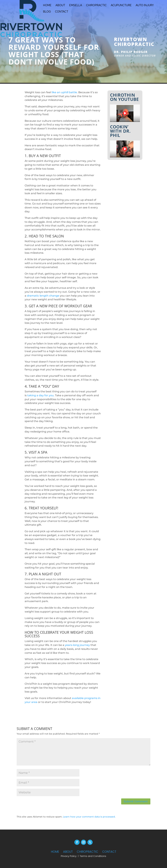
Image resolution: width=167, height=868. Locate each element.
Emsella (76, 6)
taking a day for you (40, 395)
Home (47, 6)
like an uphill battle (64, 92)
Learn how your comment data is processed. (89, 817)
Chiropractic (96, 6)
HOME (55, 852)
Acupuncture (121, 6)
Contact (62, 12)
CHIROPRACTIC (87, 852)
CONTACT (109, 852)
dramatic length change (43, 296)
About (60, 6)
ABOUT (68, 852)
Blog (47, 12)
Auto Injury (145, 6)
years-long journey (77, 645)
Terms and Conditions (93, 856)
